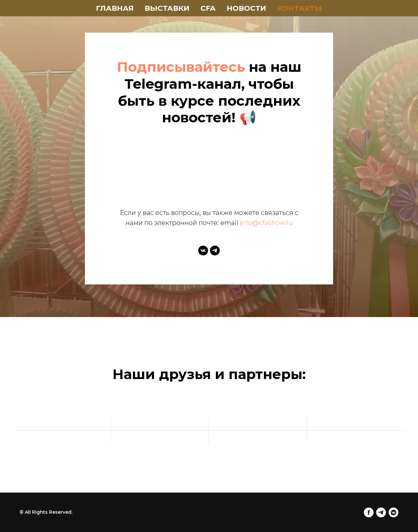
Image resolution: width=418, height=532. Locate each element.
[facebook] (369, 512)
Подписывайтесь (181, 67)
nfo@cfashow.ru (267, 223)
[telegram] (215, 251)
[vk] (203, 251)
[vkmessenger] (394, 512)
